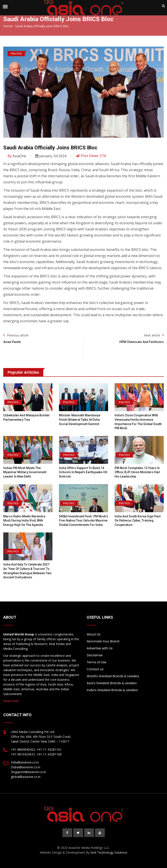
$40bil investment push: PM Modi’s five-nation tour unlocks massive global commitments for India (83, 521)
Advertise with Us (100, 648)
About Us (94, 634)
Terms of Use (97, 662)
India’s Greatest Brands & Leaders (112, 690)
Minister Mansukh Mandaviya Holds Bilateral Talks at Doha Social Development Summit (80, 420)
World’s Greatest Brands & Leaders (113, 676)
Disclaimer (95, 655)
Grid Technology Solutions (109, 852)
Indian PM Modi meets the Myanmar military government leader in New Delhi (25, 472)
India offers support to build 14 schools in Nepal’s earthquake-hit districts (83, 472)
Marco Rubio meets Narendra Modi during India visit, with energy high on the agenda (24, 521)
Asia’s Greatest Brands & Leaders (112, 683)
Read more (11, 701)
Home (8, 26)
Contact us (95, 669)
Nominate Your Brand (103, 641)
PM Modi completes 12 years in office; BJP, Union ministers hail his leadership (137, 472)
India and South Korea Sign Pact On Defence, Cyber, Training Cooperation (138, 521)
